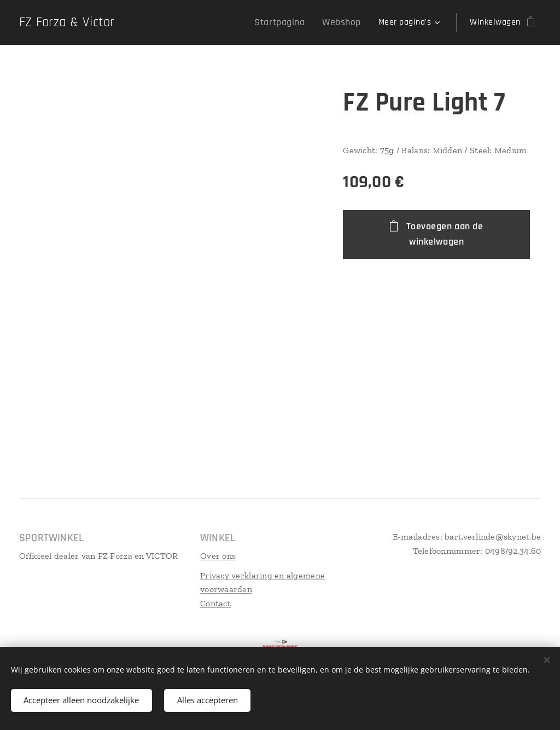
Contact (215, 603)
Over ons (218, 556)
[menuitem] (166, 22)
